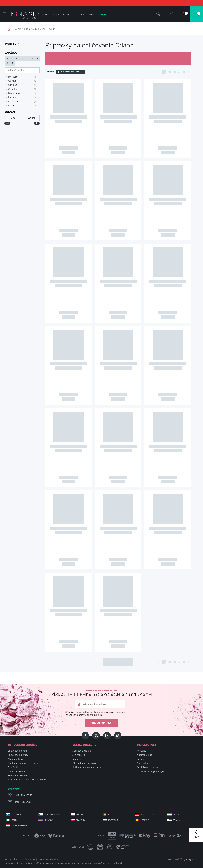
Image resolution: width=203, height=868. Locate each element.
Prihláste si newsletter (101, 693)
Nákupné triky (15, 759)
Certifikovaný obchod (148, 767)
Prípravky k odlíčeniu (35, 29)
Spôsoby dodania (82, 751)
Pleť (83, 14)
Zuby (92, 14)
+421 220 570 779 (24, 795)
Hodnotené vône (17, 771)
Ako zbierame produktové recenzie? (27, 779)
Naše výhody (144, 763)
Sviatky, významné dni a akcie (23, 763)
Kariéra (141, 759)
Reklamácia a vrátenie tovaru (88, 767)
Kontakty (141, 751)
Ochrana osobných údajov (151, 771)
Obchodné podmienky (84, 763)
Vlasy (66, 14)
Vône (45, 14)
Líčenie (17, 29)
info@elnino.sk (23, 802)
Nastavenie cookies (48, 859)
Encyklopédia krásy (18, 755)
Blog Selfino (14, 767)
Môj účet (77, 759)
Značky (102, 14)
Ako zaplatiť (79, 755)
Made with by (183, 859)
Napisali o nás (144, 755)
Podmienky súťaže (18, 775)
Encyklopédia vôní (17, 751)
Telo (75, 14)
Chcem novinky (101, 723)
